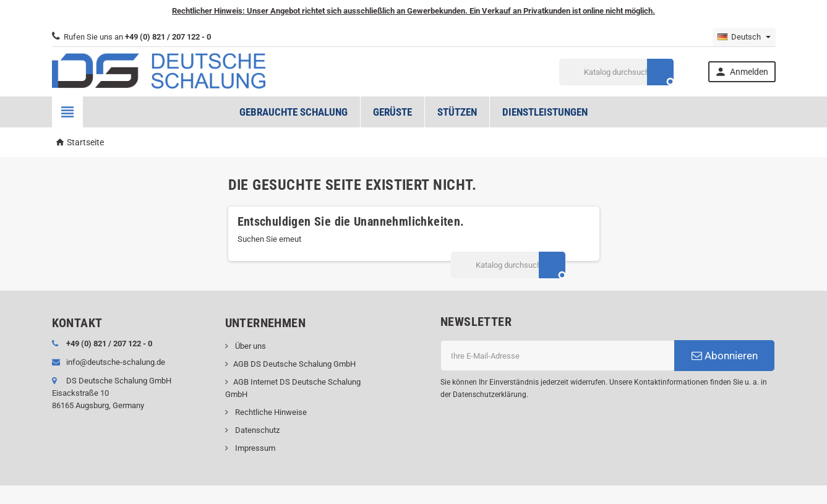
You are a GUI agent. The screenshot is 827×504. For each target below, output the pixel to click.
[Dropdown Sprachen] (744, 37)
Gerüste (392, 112)
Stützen (457, 112)
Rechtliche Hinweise (270, 412)
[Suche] (616, 72)
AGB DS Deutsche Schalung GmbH (294, 364)
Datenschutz (256, 430)
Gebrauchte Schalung (294, 112)
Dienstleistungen (545, 112)
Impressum (254, 448)
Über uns (250, 346)
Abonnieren (725, 356)
